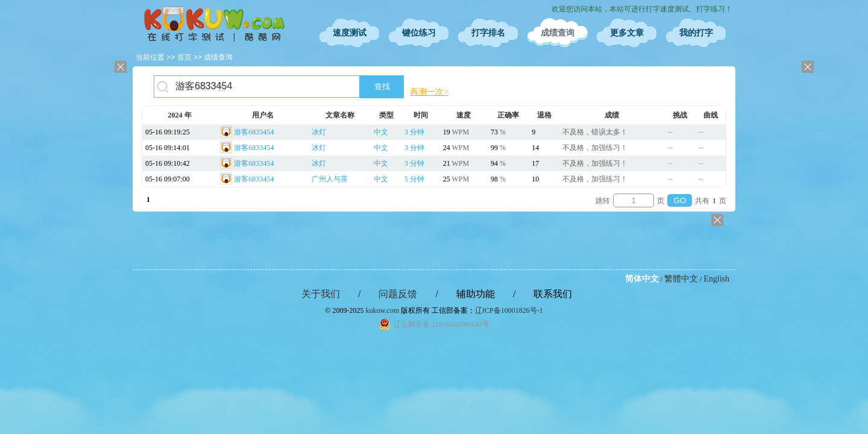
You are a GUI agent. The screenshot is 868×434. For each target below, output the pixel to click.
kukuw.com (382, 310)
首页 (184, 57)
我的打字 (696, 33)
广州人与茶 (330, 179)
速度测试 (350, 33)
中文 (381, 132)
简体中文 (642, 279)
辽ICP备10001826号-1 (509, 310)
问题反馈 (398, 294)
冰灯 (319, 132)
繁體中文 (681, 279)
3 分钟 (414, 132)
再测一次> (429, 92)
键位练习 (419, 33)
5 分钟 (414, 179)
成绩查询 (558, 33)
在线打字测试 (214, 24)
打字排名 (488, 33)
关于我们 (321, 294)
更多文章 (627, 33)
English (716, 279)
